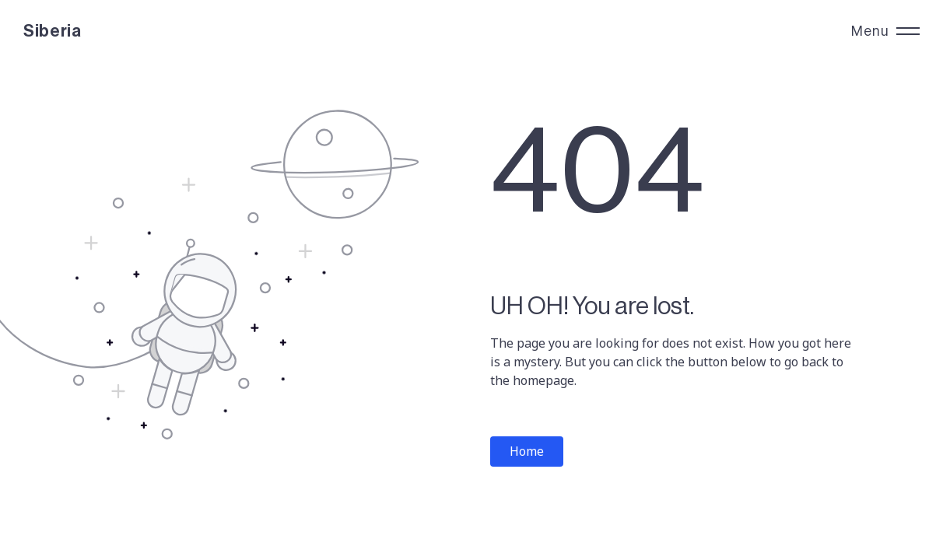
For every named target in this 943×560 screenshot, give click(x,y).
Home (527, 451)
